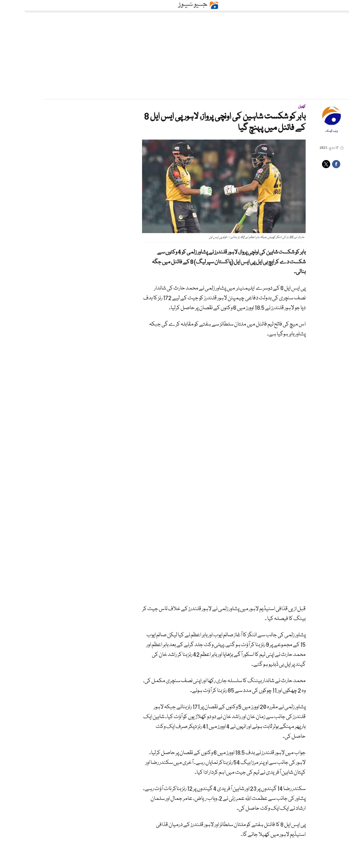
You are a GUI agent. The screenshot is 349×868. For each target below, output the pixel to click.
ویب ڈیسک (308, 131)
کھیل (278, 107)
